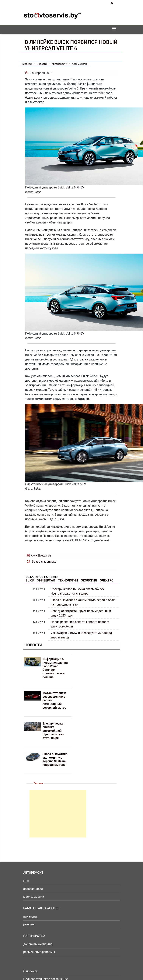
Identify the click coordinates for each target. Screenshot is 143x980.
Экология (89, 580)
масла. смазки (34, 897)
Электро (107, 580)
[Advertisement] (58, 814)
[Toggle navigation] (114, 30)
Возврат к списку (44, 562)
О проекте (30, 971)
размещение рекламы (39, 952)
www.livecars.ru (41, 555)
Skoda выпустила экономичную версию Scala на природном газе (55, 759)
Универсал (46, 580)
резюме (29, 924)
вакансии (30, 917)
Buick (30, 580)
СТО (26, 881)
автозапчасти (33, 889)
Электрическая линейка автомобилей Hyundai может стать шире (53, 731)
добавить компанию (38, 944)
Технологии (68, 580)
